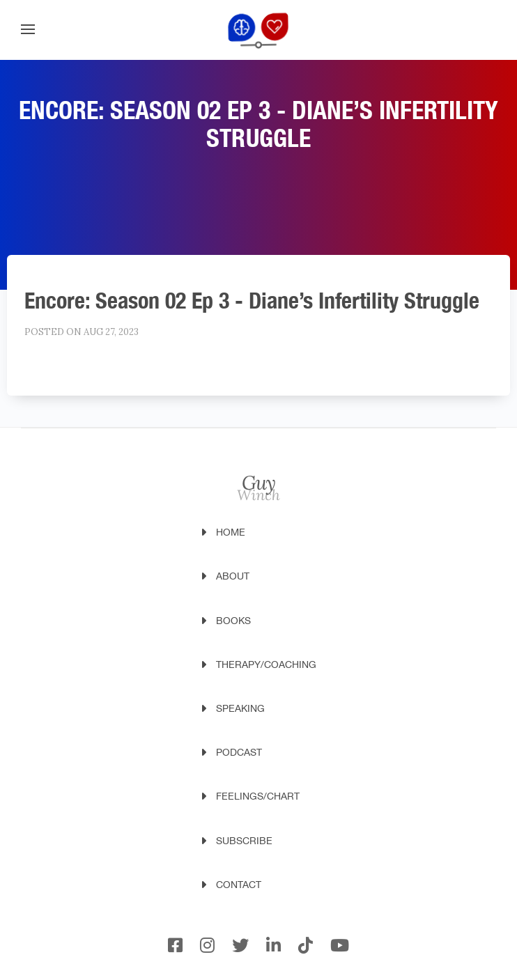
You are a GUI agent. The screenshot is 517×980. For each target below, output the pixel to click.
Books (233, 621)
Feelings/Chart (258, 796)
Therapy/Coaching (266, 664)
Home (231, 532)
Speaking (240, 708)
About (233, 576)
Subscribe (244, 841)
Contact (239, 885)
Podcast (239, 752)
